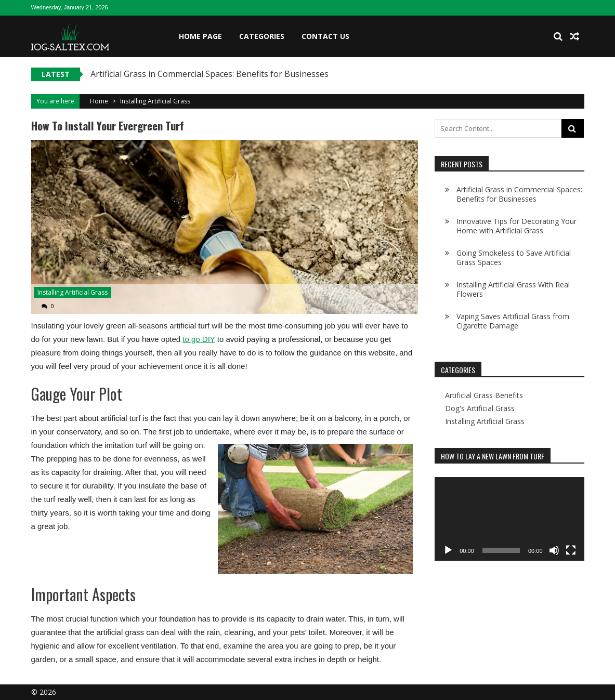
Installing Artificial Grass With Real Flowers (513, 289)
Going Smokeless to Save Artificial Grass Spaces (514, 257)
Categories (262, 36)
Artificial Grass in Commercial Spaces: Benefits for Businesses (210, 74)
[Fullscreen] (571, 550)
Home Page (200, 36)
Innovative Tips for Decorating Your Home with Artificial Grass (516, 226)
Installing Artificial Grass (155, 101)
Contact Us (325, 36)
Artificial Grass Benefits (484, 395)
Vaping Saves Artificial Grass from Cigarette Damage (513, 321)
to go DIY (199, 339)
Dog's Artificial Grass (480, 408)
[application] (509, 519)
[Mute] (554, 550)
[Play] (448, 550)
